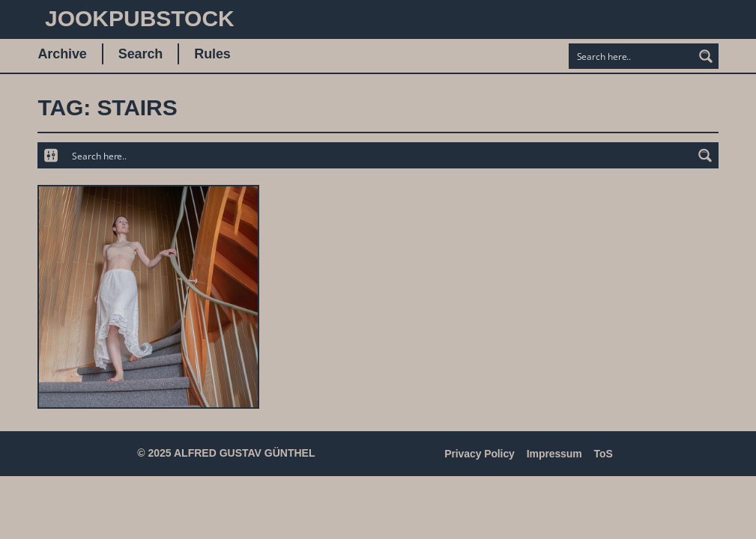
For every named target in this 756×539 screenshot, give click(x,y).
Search (140, 54)
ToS (604, 454)
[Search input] (632, 56)
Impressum (554, 454)
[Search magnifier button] (706, 56)
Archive (62, 54)
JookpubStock (140, 18)
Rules (212, 54)
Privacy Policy (480, 454)
